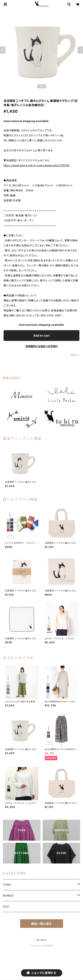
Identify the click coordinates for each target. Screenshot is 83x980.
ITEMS (7, 885)
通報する (75, 355)
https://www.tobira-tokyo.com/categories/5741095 (37, 165)
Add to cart (41, 336)
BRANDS (8, 896)
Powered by (42, 946)
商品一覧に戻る (42, 924)
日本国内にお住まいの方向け (42, 346)
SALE (6, 906)
